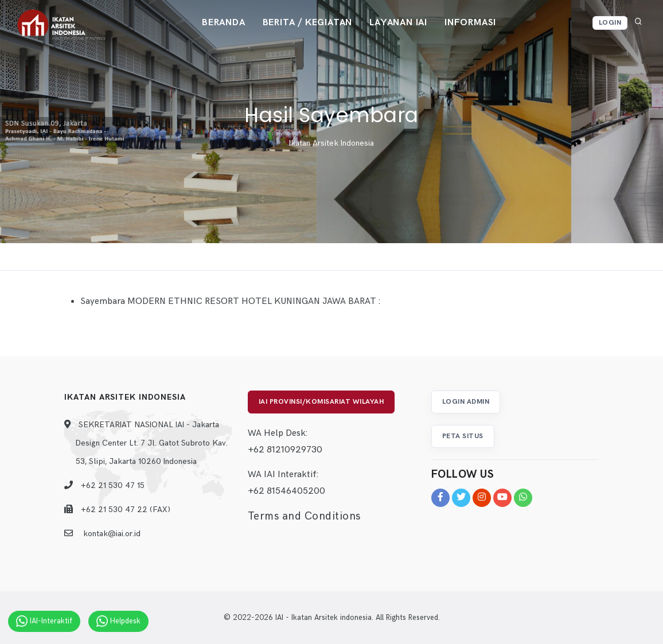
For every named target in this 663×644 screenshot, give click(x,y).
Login (610, 23)
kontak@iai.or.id (112, 534)
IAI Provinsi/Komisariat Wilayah (321, 402)
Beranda (224, 23)
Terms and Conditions (304, 516)
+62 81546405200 (286, 491)
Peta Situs (463, 436)
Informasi (470, 23)
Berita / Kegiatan (308, 23)
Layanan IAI (398, 23)
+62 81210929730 (285, 450)
